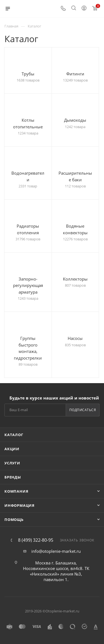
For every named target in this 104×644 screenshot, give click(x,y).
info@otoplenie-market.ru (56, 551)
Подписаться (83, 410)
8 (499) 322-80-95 (36, 540)
